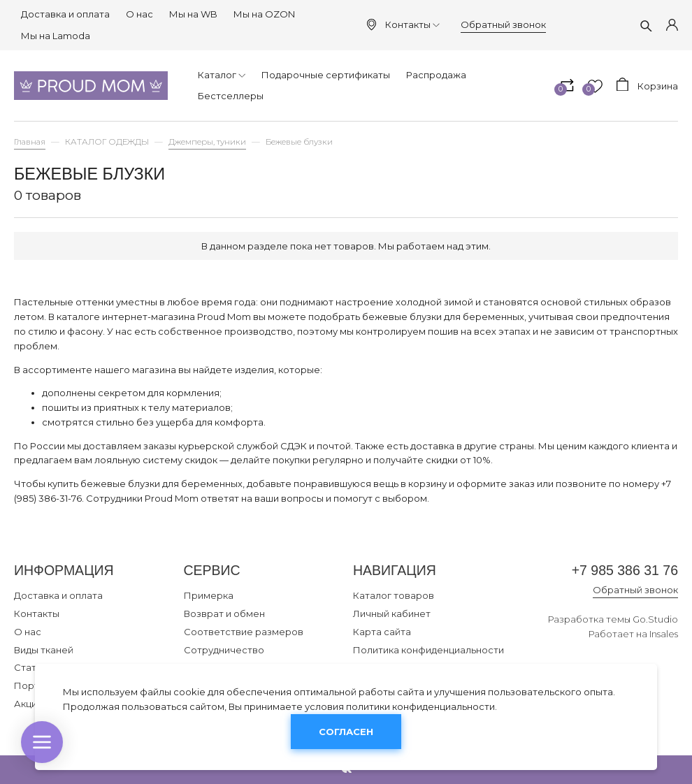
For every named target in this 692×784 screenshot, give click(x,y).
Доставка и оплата (65, 14)
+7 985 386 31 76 (625, 570)
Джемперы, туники (207, 142)
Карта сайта (382, 632)
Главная (30, 142)
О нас (139, 14)
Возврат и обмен (224, 614)
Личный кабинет (392, 614)
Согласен (346, 732)
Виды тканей (44, 650)
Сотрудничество (224, 650)
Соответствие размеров (244, 632)
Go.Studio (655, 619)
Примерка (209, 595)
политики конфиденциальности (420, 706)
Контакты (412, 24)
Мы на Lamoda (56, 36)
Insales (664, 634)
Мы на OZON (264, 14)
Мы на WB (193, 14)
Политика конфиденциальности (428, 650)
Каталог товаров (394, 595)
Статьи (30, 667)
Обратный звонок (503, 24)
